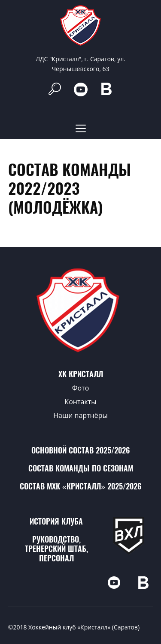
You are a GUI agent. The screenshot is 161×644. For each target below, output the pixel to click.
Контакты (80, 402)
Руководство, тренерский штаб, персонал (56, 549)
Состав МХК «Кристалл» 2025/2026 (80, 486)
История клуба (56, 521)
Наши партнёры (80, 415)
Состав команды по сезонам (81, 468)
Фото (81, 388)
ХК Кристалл (81, 374)
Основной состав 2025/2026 (80, 450)
